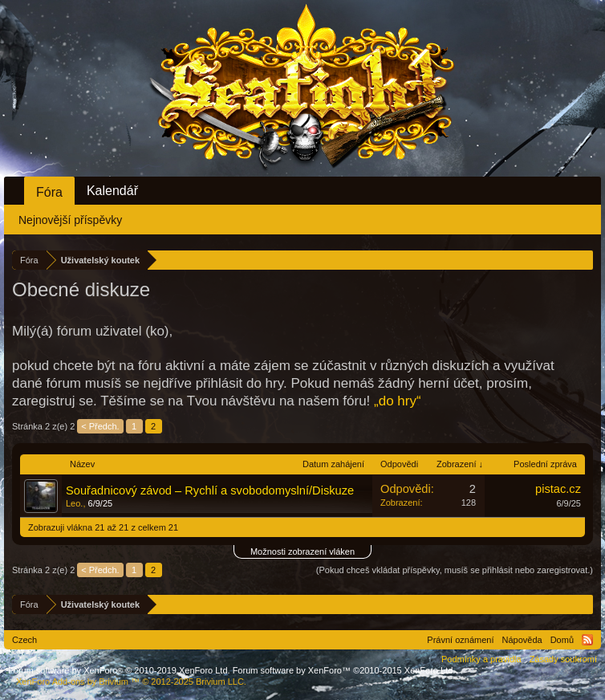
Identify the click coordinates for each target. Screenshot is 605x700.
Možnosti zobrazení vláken (302, 551)
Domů (562, 640)
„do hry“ (398, 401)
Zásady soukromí (563, 659)
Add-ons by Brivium (131, 682)
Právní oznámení (460, 640)
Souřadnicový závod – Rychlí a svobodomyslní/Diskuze (210, 490)
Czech (24, 640)
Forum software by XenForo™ (344, 670)
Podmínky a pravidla (481, 659)
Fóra (49, 192)
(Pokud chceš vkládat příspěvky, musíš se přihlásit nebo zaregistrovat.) (455, 570)
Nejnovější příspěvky (70, 220)
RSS (587, 640)
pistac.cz (558, 489)
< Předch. (100, 426)
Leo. (74, 503)
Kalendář (112, 191)
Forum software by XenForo (119, 670)
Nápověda (522, 640)
